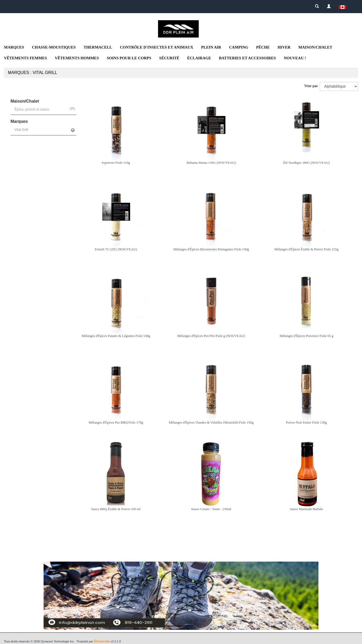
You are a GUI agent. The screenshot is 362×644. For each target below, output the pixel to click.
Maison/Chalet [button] (315, 47)
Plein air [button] (211, 47)
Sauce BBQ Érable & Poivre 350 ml (116, 509)
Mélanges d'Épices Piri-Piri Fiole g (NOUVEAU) (211, 336)
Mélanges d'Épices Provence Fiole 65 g (306, 336)
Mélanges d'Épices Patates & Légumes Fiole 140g (116, 336)
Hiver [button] (284, 47)
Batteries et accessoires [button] (247, 58)
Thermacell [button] (98, 47)
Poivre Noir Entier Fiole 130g (306, 422)
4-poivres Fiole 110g (116, 163)
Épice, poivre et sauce (32, 109)
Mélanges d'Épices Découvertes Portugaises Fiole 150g (211, 249)
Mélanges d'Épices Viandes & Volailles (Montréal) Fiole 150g (211, 422)
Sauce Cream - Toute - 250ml (211, 509)
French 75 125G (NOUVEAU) (116, 249)
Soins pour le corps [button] (129, 58)
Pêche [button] (263, 47)
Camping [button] (238, 47)
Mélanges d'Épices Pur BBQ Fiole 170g (116, 422)
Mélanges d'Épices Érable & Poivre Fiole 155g (306, 249)
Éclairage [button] (199, 58)
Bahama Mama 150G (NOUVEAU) (211, 163)
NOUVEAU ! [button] (295, 58)
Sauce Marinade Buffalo (306, 509)
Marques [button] (14, 47)
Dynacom (102, 641)
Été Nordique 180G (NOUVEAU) (306, 163)
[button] (342, 7)
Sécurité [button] (169, 58)
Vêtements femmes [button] (25, 58)
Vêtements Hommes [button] (77, 58)
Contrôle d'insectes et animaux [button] (157, 47)
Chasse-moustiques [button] (54, 47)
